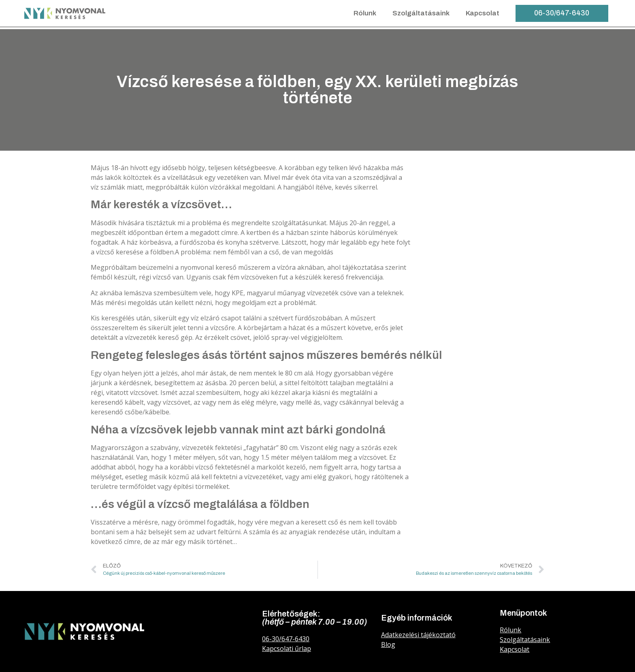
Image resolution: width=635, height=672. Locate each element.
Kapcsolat (483, 13)
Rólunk (365, 13)
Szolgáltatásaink (421, 13)
